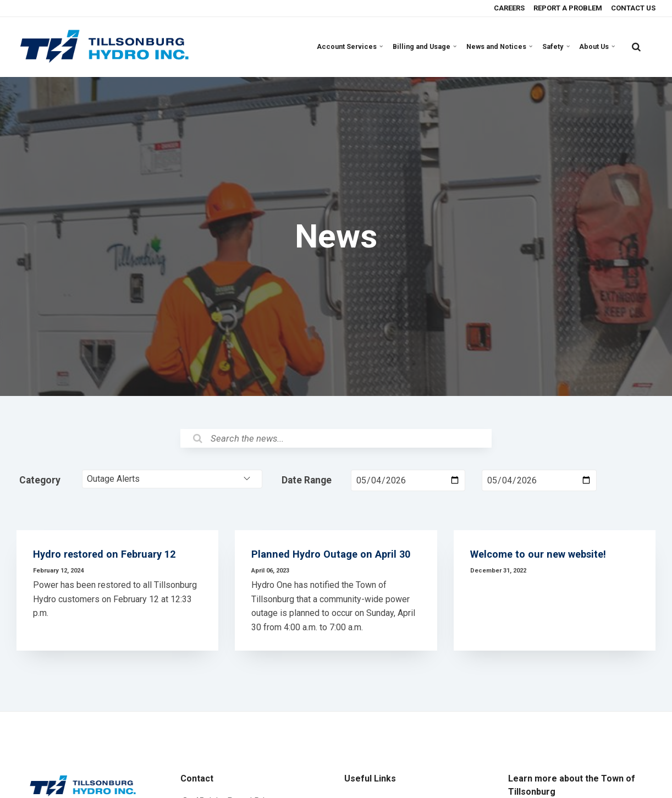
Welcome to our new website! (541, 560)
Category (40, 481)
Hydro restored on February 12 (107, 560)
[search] (636, 47)
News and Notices (503, 47)
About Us (598, 47)
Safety (558, 47)
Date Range (307, 481)
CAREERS (508, 8)
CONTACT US (632, 8)
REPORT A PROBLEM (567, 8)
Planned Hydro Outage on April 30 (333, 560)
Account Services (360, 47)
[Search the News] (336, 439)
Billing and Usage (432, 47)
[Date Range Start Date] (408, 481)
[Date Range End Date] (539, 481)
